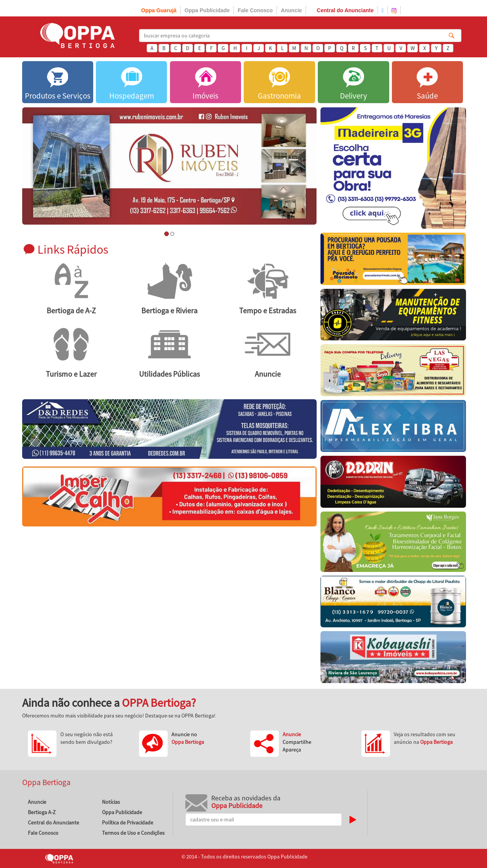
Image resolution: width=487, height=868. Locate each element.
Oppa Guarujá (159, 10)
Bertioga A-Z (42, 812)
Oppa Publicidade (207, 10)
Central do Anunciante (345, 10)
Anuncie (291, 10)
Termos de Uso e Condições (133, 833)
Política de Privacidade (128, 823)
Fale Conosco (255, 10)
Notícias (111, 802)
